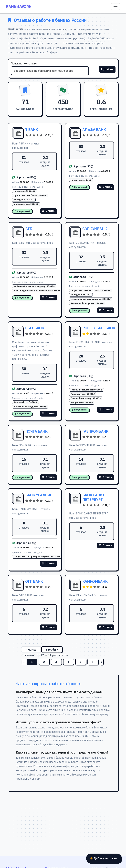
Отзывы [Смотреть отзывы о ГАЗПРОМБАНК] (105, 477)
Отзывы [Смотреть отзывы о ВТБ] (48, 297)
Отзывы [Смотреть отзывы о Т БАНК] (48, 211)
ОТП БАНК (34, 581)
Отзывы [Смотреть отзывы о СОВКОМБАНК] (105, 310)
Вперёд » (52, 650)
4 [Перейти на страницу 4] (69, 662)
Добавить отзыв (103, 857)
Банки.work (19, 7)
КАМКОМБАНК (95, 581)
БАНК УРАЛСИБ (39, 495)
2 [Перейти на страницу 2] (44, 662)
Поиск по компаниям (24, 63)
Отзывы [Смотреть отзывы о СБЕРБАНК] (48, 413)
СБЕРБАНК (35, 328)
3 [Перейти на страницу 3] (56, 662)
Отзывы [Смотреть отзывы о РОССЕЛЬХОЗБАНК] (105, 409)
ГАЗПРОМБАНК (95, 431)
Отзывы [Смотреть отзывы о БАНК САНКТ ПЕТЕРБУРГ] (105, 545)
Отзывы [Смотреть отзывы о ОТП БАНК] (48, 627)
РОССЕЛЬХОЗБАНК (99, 328)
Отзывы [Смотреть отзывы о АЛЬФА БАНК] (105, 187)
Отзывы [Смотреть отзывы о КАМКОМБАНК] (105, 627)
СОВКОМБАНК (95, 229)
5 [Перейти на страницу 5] (81, 662)
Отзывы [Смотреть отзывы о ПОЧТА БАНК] (48, 477)
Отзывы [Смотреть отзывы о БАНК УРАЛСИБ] (48, 563)
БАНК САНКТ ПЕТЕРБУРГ (93, 497)
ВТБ (29, 229)
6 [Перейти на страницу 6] (93, 662)
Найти (107, 70)
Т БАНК (32, 129)
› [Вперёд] (102, 662)
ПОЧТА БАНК (36, 431)
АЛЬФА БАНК (94, 129)
